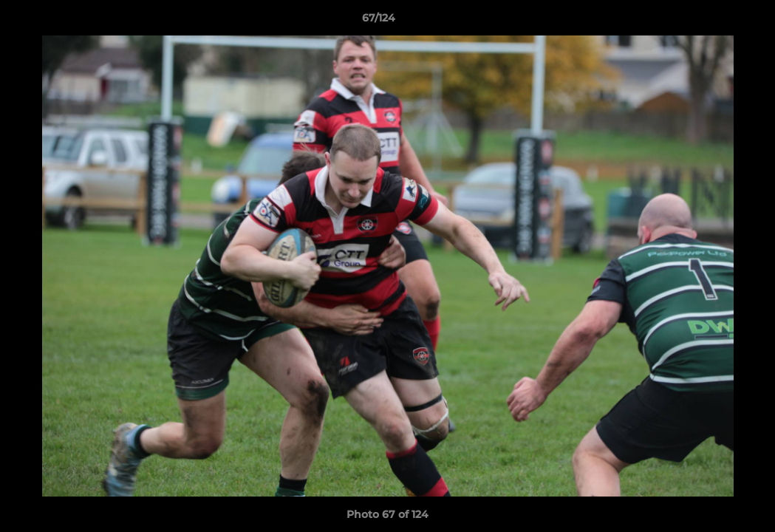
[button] (713, 21)
